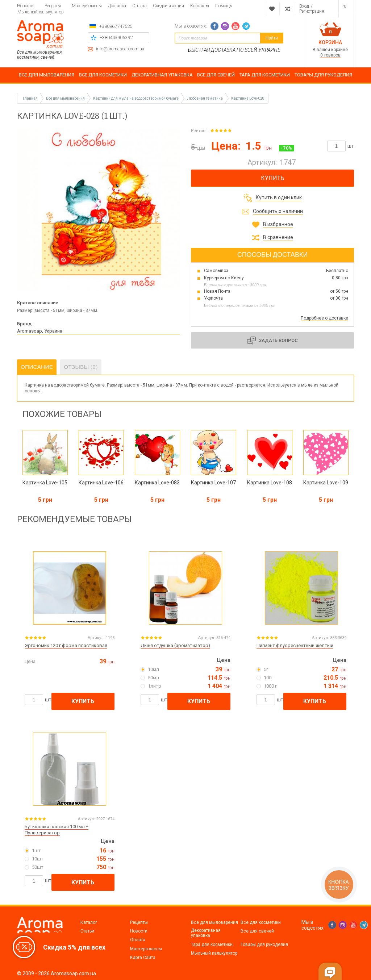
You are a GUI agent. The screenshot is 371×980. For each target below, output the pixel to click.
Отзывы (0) (81, 367)
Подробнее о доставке (324, 318)
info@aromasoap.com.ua (120, 49)
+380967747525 (116, 26)
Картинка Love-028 (248, 98)
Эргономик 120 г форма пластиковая (66, 645)
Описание (37, 367)
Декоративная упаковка (206, 933)
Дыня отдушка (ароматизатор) (175, 645)
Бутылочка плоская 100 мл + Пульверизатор (57, 830)
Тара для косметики (212, 944)
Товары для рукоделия (264, 944)
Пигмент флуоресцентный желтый (295, 645)
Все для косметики (261, 922)
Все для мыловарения (214, 922)
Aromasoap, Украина (40, 331)
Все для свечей (257, 931)
